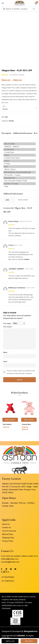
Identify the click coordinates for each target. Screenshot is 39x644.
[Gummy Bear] (29, 408)
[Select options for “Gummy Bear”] (29, 420)
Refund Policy (8, 534)
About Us (6, 524)
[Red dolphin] (10, 408)
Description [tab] (6, 133)
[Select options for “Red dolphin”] (10, 420)
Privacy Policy (8, 541)
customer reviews (17, 75)
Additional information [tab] (23, 133)
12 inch (20, 200)
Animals (11, 121)
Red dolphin (7, 424)
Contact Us (6, 527)
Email (6, 361)
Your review (8, 327)
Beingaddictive (31, 631)
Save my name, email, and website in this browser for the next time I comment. (21, 372)
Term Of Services (9, 531)
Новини (27, 259)
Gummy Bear (26, 424)
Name (6, 352)
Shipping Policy (8, 538)
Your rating (7, 323)
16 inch (26, 200)
